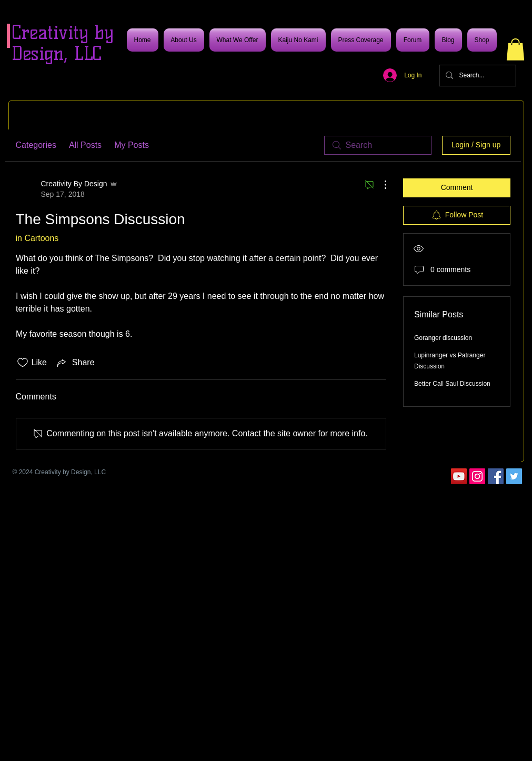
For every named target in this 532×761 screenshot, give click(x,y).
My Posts (132, 145)
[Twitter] (514, 476)
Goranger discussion (443, 338)
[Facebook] (496, 476)
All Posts (85, 145)
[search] (378, 145)
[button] (515, 49)
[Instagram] (477, 476)
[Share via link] (75, 363)
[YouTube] (459, 476)
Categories (36, 145)
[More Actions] (380, 185)
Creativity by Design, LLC (63, 43)
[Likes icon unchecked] (23, 363)
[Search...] (476, 76)
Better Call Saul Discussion (452, 384)
